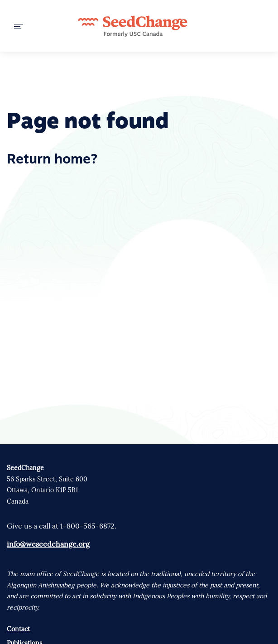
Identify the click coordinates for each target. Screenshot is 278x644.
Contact (18, 629)
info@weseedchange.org (48, 544)
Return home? (52, 160)
